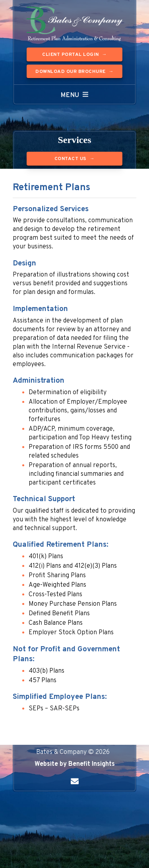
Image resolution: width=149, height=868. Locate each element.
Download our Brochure (71, 72)
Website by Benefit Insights (75, 764)
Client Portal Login (71, 55)
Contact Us (71, 159)
